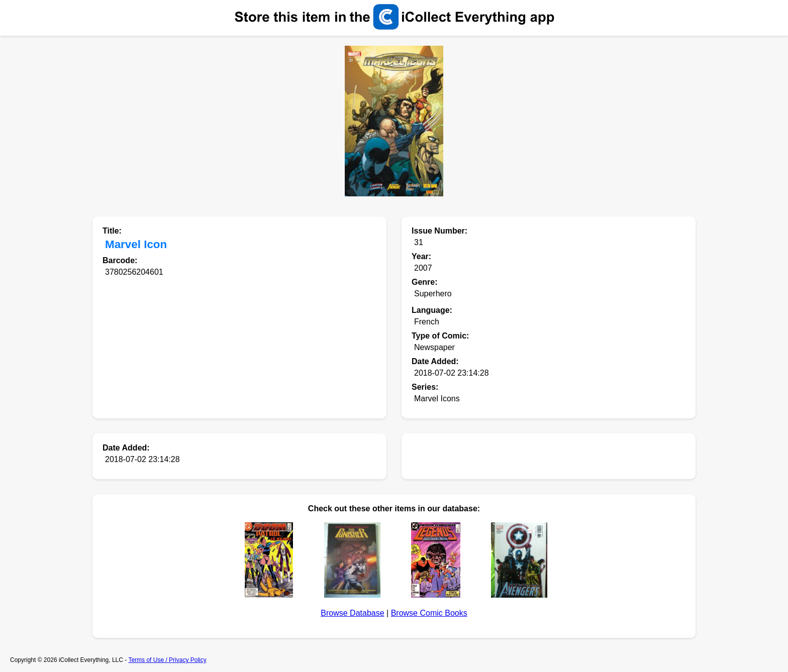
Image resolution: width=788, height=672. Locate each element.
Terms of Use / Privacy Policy (167, 660)
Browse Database (352, 613)
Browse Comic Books (429, 613)
